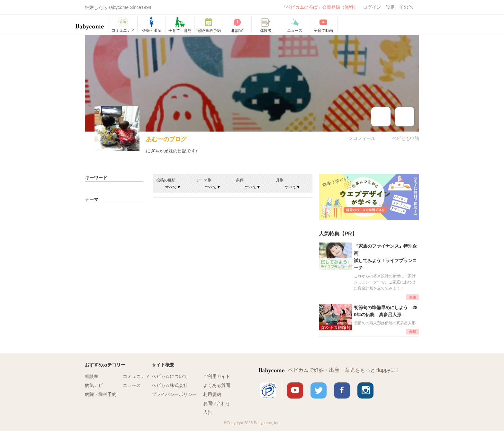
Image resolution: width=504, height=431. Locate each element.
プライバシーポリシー (174, 394)
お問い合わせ (217, 403)
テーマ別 (204, 180)
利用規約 (212, 394)
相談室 (92, 376)
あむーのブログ (166, 139)
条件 (240, 180)
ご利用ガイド (217, 376)
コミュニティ (136, 376)
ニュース (132, 385)
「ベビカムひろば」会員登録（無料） (320, 7)
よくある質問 (217, 385)
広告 (208, 412)
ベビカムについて (170, 376)
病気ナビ (94, 385)
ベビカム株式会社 (170, 385)
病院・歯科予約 (101, 394)
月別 (280, 180)
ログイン (372, 7)
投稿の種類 (166, 180)
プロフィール (362, 138)
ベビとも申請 (406, 138)
